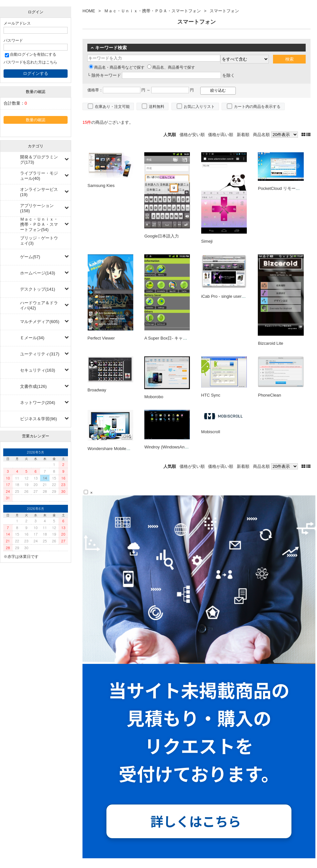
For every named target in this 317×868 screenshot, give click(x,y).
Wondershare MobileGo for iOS (117, 449)
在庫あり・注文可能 (112, 107)
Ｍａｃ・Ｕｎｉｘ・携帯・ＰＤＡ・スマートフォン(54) (39, 224)
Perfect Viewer (101, 338)
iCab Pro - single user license (229, 296)
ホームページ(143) (38, 273)
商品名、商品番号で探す (171, 67)
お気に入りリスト (199, 107)
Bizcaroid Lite (270, 343)
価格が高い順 (221, 135)
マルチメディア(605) (40, 322)
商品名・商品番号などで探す (117, 67)
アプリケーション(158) (37, 208)
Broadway (97, 390)
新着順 (243, 135)
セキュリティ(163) (38, 370)
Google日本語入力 (162, 236)
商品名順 (261, 135)
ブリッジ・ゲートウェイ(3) (39, 241)
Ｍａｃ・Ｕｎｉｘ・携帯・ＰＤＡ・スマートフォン (153, 11)
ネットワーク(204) (38, 403)
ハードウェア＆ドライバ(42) (39, 305)
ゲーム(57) (30, 257)
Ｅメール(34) (32, 338)
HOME (89, 11)
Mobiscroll (211, 432)
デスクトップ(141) (38, 289)
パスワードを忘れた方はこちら (30, 62)
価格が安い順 (192, 135)
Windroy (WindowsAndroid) (170, 447)
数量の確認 (36, 120)
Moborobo (154, 397)
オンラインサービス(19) (39, 192)
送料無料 (157, 107)
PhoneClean (269, 395)
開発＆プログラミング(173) (39, 160)
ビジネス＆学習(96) (38, 419)
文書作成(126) (33, 386)
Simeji (207, 241)
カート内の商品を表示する (257, 107)
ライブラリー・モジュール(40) (39, 176)
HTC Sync (211, 395)
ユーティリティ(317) (40, 354)
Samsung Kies (101, 185)
